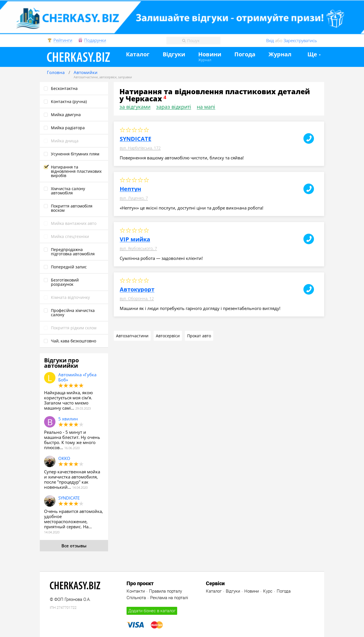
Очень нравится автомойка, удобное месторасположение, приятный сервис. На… (74, 519)
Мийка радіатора (68, 128)
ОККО (64, 458)
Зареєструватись (300, 40)
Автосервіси (168, 336)
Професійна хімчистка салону (73, 313)
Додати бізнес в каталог (152, 611)
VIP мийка (135, 239)
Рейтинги (63, 40)
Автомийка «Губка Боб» (77, 377)
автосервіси (108, 77)
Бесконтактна (64, 88)
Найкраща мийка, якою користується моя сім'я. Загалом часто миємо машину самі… (68, 400)
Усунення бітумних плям (75, 154)
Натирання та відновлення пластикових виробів (76, 171)
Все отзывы (74, 546)
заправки (125, 77)
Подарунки (95, 40)
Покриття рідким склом (74, 328)
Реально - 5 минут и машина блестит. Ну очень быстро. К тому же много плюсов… (72, 440)
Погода (245, 55)
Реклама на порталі (169, 598)
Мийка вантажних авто (74, 223)
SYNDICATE (69, 498)
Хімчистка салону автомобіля (68, 191)
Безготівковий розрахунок (65, 282)
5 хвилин (68, 419)
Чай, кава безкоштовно (74, 341)
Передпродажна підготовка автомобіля (73, 252)
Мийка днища (65, 141)
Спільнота (136, 598)
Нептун (130, 189)
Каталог (138, 55)
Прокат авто (199, 336)
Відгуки (174, 55)
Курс (268, 591)
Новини (210, 55)
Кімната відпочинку (70, 297)
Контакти (136, 591)
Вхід (270, 40)
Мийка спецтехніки (70, 236)
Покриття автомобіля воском (72, 208)
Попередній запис (69, 267)
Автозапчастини (86, 77)
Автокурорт (137, 289)
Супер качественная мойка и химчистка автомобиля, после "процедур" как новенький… (72, 479)
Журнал (205, 60)
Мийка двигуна (66, 115)
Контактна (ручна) (69, 101)
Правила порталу (166, 591)
